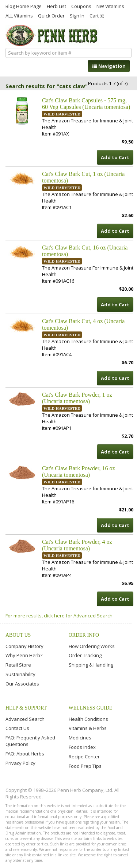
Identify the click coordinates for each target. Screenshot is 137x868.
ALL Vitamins (19, 15)
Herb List (56, 6)
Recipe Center (84, 757)
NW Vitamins (110, 6)
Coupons (81, 6)
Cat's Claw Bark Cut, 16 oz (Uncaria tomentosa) (85, 251)
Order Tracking (85, 655)
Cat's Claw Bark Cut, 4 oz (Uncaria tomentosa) (83, 324)
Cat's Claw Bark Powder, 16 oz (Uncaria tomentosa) (79, 472)
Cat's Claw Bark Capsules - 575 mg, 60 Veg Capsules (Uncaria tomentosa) (86, 104)
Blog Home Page (24, 6)
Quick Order (51, 15)
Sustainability (20, 674)
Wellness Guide (91, 708)
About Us (18, 635)
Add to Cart (115, 157)
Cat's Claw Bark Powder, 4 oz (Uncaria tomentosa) (77, 545)
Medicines (80, 738)
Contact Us (17, 728)
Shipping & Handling (91, 665)
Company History (24, 646)
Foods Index (82, 747)
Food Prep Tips (85, 766)
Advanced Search (25, 719)
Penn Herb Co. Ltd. (52, 35)
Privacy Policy (20, 763)
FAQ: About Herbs (25, 754)
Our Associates (22, 684)
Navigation (109, 66)
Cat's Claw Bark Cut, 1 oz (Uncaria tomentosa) (83, 177)
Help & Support (26, 708)
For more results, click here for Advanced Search (59, 616)
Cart (97, 15)
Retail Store (18, 665)
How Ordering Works (92, 646)
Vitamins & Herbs (88, 728)
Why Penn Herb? (24, 655)
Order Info (84, 635)
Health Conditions (88, 719)
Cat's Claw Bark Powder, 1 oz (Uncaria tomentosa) (77, 398)
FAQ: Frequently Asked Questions (30, 741)
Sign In (77, 15)
